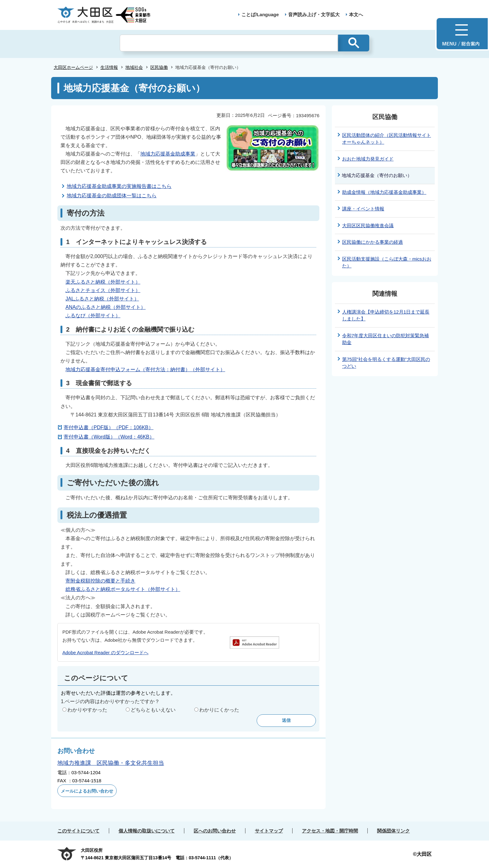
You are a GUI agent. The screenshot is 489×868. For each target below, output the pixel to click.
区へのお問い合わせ (215, 831)
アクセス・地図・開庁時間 (330, 831)
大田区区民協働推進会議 (368, 225)
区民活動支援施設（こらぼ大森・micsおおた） (387, 262)
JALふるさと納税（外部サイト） (102, 299)
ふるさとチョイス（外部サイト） (103, 290)
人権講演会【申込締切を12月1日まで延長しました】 (386, 315)
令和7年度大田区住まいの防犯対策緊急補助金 (385, 339)
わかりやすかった (87, 710)
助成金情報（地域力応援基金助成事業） (384, 192)
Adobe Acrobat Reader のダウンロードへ (105, 652)
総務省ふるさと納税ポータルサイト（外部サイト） (123, 589)
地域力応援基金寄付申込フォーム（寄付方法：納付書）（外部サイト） (145, 369)
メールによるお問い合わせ (87, 791)
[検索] (229, 43)
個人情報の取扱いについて (147, 831)
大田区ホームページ (73, 67)
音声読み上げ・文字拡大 (314, 14)
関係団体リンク (393, 831)
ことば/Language (260, 14)
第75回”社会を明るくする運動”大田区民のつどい (386, 363)
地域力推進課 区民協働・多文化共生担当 (111, 763)
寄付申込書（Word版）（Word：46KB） (109, 437)
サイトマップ (269, 831)
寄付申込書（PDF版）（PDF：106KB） (109, 427)
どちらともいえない (153, 710)
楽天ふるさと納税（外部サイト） (103, 282)
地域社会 (134, 67)
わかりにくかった (219, 710)
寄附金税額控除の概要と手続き (100, 581)
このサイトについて (78, 831)
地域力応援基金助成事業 (168, 154)
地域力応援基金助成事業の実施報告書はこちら (119, 186)
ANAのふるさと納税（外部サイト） (106, 307)
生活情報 (109, 67)
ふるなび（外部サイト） (93, 316)
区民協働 (159, 67)
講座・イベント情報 (363, 209)
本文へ (356, 14)
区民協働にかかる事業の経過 (373, 242)
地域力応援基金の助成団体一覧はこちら (112, 196)
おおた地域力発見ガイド (368, 159)
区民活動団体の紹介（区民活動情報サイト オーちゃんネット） (387, 139)
